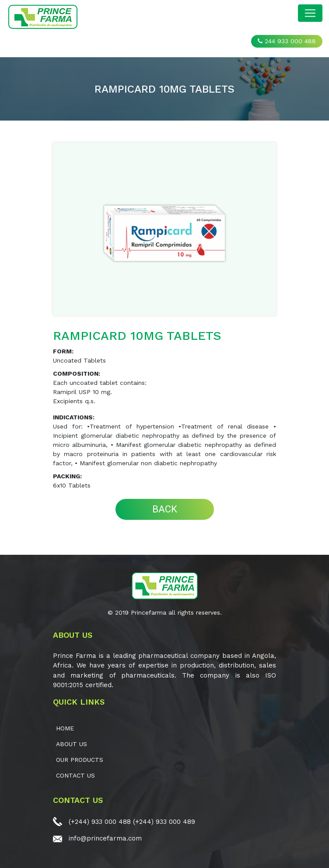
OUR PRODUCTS (80, 760)
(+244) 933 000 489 (164, 822)
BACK (165, 509)
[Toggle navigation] (310, 13)
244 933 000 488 (287, 41)
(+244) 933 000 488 (100, 822)
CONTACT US (75, 775)
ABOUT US (72, 744)
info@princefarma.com (105, 838)
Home (65, 728)
